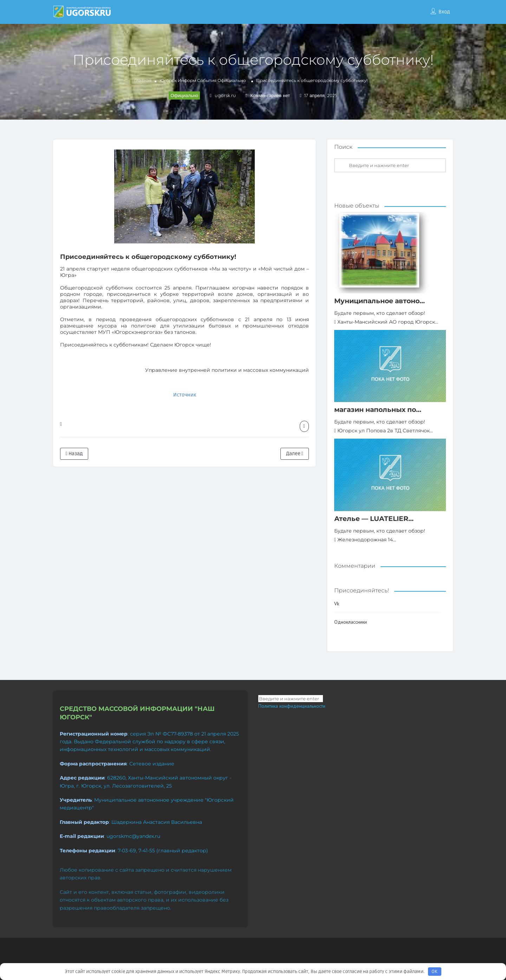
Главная (143, 80)
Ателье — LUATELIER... (374, 519)
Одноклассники (351, 622)
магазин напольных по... (378, 410)
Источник (185, 395)
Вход (444, 12)
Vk (337, 604)
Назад (74, 454)
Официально (232, 80)
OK (434, 972)
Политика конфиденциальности (292, 706)
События (207, 80)
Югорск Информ (178, 80)
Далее (295, 454)
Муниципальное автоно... (379, 301)
